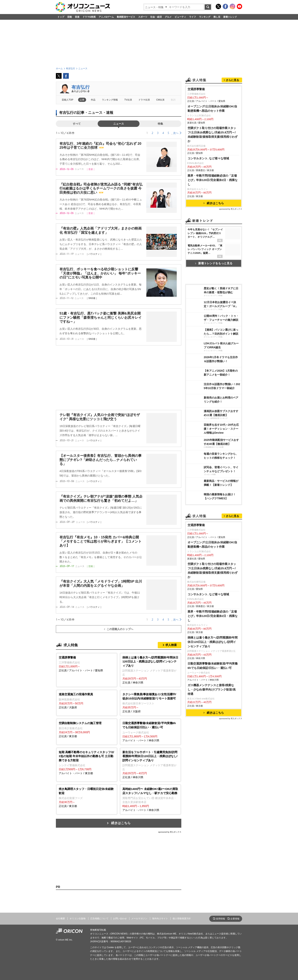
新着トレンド (230, 17)
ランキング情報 (110, 100)
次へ (176, 133)
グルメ (168, 17)
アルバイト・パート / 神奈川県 (150, 731)
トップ (61, 17)
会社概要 (60, 919)
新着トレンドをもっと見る (214, 263)
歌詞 (173, 100)
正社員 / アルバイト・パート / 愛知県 (87, 664)
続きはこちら (121, 823)
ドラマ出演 (144, 100)
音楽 (77, 17)
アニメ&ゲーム (106, 17)
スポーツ (143, 17)
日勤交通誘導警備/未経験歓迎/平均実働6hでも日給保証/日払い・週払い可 (213, 666)
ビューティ (180, 17)
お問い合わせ (120, 919)
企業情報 (235, 919)
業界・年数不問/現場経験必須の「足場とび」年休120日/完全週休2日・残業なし (213, 180)
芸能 (70, 17)
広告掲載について (99, 919)
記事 (82, 100)
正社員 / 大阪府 (87, 701)
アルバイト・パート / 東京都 (87, 763)
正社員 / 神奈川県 (150, 670)
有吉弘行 (81, 87)
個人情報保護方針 (182, 919)
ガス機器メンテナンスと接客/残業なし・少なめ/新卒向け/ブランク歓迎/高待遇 (212, 689)
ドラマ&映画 (89, 17)
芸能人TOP (68, 100)
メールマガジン (139, 919)
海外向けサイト (160, 919)
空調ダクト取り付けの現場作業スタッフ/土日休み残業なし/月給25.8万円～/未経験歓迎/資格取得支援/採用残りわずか (213, 134)
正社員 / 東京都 (87, 729)
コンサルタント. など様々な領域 (208, 158)
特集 (160, 124)
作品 (93, 100)
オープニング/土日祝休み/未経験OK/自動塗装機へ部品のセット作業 (212, 109)
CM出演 (160, 100)
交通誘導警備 (196, 89)
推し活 (217, 17)
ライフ (193, 17)
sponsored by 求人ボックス (170, 832)
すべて (77, 124)
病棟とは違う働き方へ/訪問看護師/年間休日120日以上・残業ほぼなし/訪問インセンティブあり (213, 642)
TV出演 (128, 100)
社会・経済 (156, 17)
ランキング (205, 17)
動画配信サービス (126, 17)
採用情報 (220, 919)
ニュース (119, 124)
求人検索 (171, 645)
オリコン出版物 (78, 919)
